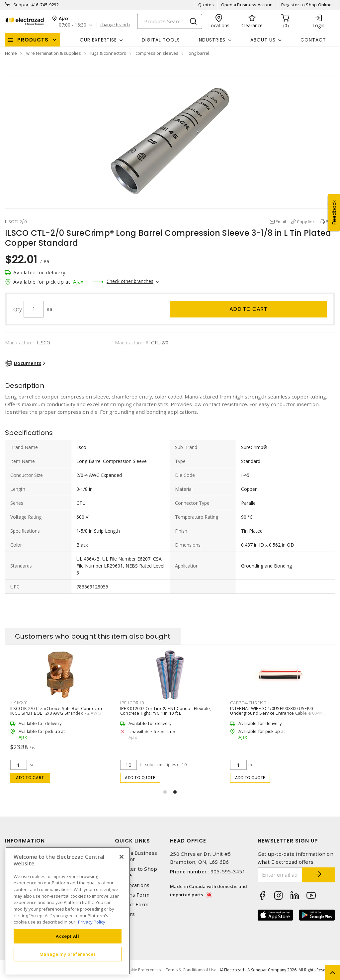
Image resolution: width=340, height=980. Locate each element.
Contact (313, 40)
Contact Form (132, 904)
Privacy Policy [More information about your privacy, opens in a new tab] (92, 922)
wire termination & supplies (54, 53)
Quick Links (132, 841)
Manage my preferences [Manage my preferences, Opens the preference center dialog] (68, 954)
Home (11, 53)
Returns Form (132, 895)
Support (22, 5)
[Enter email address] (280, 875)
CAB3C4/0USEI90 (248, 703)
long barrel (198, 53)
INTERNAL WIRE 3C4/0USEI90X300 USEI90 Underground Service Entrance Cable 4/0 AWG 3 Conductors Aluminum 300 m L (280, 713)
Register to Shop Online (306, 5)
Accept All (68, 936)
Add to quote (140, 778)
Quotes (206, 5)
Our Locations (132, 885)
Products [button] (33, 40)
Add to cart (249, 309)
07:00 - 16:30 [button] (73, 25)
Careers (125, 914)
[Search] (170, 21)
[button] (165, 792)
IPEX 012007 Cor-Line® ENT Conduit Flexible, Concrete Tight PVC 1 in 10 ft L (166, 711)
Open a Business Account (248, 5)
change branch (115, 25)
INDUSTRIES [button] (212, 40)
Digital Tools (161, 40)
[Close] (122, 857)
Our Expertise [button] (98, 40)
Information (25, 841)
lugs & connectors (108, 53)
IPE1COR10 (132, 703)
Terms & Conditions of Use (191, 970)
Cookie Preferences (142, 970)
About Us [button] (263, 40)
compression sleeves (157, 53)
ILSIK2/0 (19, 703)
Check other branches (130, 281)
